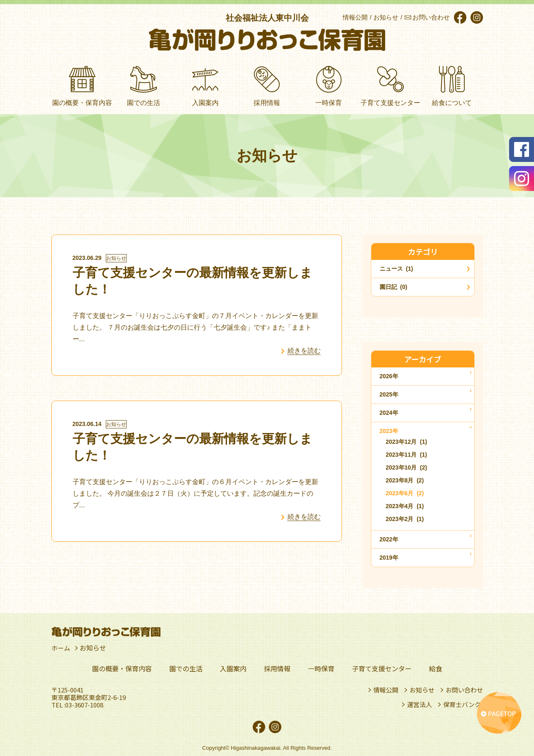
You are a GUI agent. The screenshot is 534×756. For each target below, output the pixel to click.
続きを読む (304, 351)
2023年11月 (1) (407, 455)
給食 (436, 668)
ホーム (61, 648)
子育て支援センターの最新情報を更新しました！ (193, 281)
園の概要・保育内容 (122, 668)
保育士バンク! (463, 705)
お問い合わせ (464, 690)
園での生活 (186, 668)
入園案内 (233, 668)
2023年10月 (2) (407, 467)
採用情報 (277, 668)
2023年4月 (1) (405, 506)
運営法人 (419, 705)
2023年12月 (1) (407, 442)
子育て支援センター (382, 668)
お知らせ (116, 258)
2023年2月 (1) (405, 519)
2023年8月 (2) (405, 480)
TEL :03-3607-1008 (77, 705)
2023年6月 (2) (405, 493)
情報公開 (386, 690)
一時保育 (321, 668)
